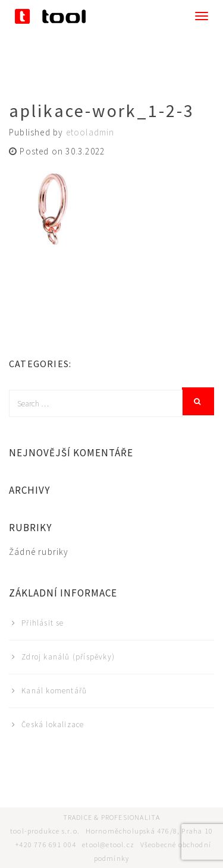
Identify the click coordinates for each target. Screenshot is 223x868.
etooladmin (90, 132)
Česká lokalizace (53, 725)
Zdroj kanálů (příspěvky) (68, 657)
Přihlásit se (43, 623)
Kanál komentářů (54, 691)
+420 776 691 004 (46, 845)
